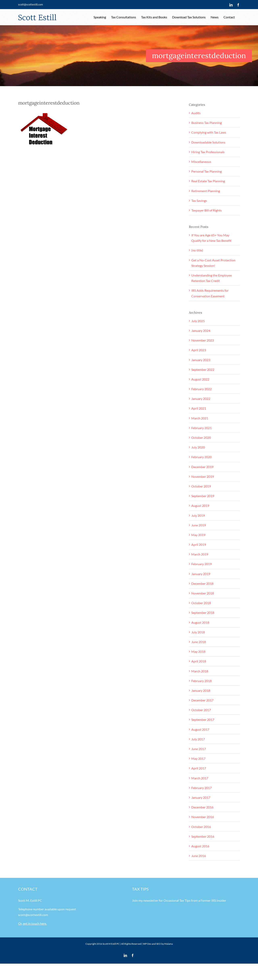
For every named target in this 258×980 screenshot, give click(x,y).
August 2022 (200, 379)
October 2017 (201, 710)
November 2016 (203, 817)
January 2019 (201, 574)
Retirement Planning (206, 191)
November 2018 (203, 593)
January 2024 (201, 331)
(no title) (197, 250)
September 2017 (203, 720)
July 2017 (198, 739)
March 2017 (200, 778)
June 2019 (199, 525)
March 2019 (200, 554)
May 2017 (198, 758)
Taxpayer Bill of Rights (207, 210)
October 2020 (201, 438)
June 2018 (199, 642)
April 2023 (199, 350)
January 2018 (201, 690)
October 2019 (201, 486)
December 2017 (202, 700)
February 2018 (201, 681)
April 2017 (199, 768)
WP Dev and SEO (152, 944)
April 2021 (199, 408)
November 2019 (203, 476)
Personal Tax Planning (207, 171)
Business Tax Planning (207, 123)
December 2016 (202, 807)
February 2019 (201, 564)
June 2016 (199, 856)
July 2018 (198, 632)
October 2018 (201, 603)
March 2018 (200, 671)
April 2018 (199, 661)
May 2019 (198, 535)
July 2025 (198, 321)
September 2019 (203, 496)
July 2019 (198, 515)
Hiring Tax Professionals (208, 152)
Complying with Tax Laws (209, 132)
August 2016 (200, 846)
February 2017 (201, 788)
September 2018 (203, 613)
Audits (196, 113)
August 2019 (200, 506)
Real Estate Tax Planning (208, 181)
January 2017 (201, 797)
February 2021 (201, 428)
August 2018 (200, 622)
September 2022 (203, 369)
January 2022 (201, 399)
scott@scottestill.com (31, 4)
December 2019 (202, 467)
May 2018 (198, 651)
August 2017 (200, 729)
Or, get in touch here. (32, 923)
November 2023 (203, 340)
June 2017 (199, 749)
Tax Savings (199, 201)
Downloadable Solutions (208, 142)
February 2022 (201, 389)
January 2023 (201, 360)
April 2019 (199, 545)
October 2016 (201, 827)
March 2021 (200, 418)
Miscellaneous (201, 162)
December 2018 (202, 583)
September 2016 (203, 836)
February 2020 (201, 457)
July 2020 (198, 447)
